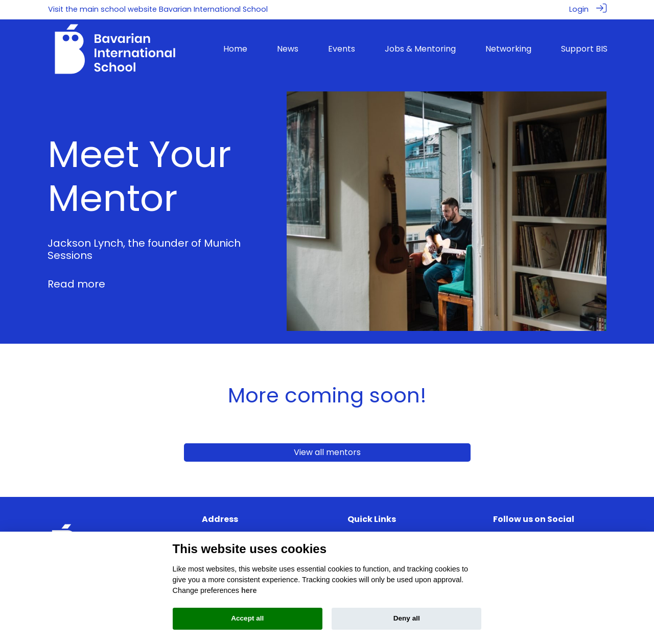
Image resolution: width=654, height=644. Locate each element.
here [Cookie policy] (249, 590)
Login (579, 9)
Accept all (247, 618)
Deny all (407, 618)
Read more (76, 283)
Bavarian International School (213, 9)
